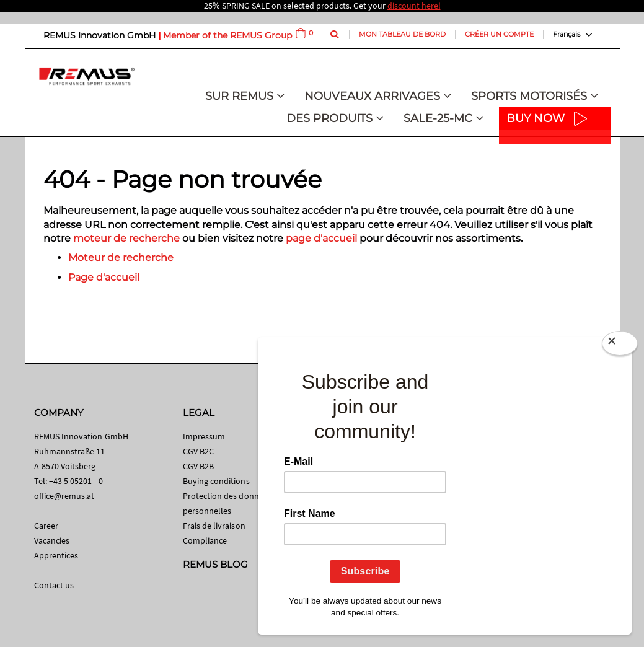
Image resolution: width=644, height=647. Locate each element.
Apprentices (56, 555)
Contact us (54, 585)
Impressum (204, 436)
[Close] (620, 346)
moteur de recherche (126, 238)
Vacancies (52, 540)
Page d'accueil (104, 277)
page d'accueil (321, 238)
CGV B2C (198, 451)
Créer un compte (499, 34)
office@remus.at (64, 496)
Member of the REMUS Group (227, 35)
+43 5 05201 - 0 (76, 481)
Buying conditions (216, 481)
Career (46, 526)
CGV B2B (198, 466)
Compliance (205, 540)
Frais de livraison (214, 526)
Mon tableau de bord (402, 34)
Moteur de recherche (121, 257)
